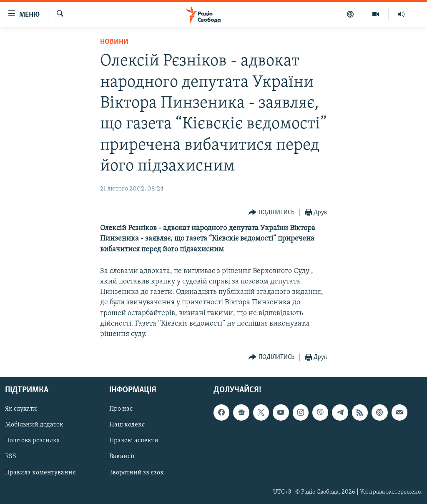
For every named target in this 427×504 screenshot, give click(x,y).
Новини (114, 42)
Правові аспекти (134, 441)
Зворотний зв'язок (137, 473)
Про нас (121, 409)
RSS (11, 457)
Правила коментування (40, 473)
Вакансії (122, 457)
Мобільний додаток (34, 425)
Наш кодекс (127, 425)
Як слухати (21, 409)
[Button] (271, 213)
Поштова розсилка (33, 441)
